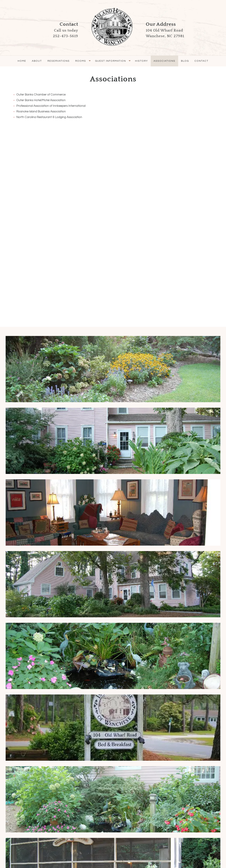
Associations (164, 61)
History (141, 61)
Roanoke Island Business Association (41, 112)
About (37, 61)
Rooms (81, 61)
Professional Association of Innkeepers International (51, 106)
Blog (185, 61)
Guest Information (111, 61)
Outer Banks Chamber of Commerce (41, 95)
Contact (201, 61)
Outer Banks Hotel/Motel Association (41, 100)
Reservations (59, 61)
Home (22, 61)
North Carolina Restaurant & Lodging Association (49, 117)
